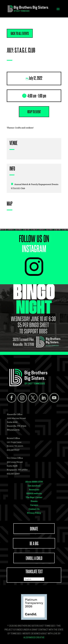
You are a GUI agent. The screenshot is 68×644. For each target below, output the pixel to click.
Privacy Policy (34, 513)
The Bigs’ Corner (34, 497)
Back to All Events (20, 33)
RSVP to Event (34, 112)
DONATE (34, 528)
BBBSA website (34, 493)
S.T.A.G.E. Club (18, 188)
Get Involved (34, 486)
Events (34, 501)
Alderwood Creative (34, 638)
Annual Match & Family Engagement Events (36, 184)
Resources (34, 490)
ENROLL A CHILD (34, 558)
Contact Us (34, 509)
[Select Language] (34, 579)
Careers (34, 505)
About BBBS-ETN (34, 482)
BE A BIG (34, 543)
